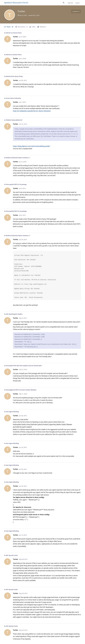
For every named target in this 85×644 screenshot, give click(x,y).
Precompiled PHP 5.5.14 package (16, 184)
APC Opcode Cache (12, 555)
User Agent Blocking (12, 412)
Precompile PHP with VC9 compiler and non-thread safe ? (24, 366)
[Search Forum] (64, 3)
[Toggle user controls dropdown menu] (76, 11)
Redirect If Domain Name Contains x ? (18, 158)
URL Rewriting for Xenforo (14, 314)
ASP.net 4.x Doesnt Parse (14, 33)
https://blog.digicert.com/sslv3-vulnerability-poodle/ (32, 146)
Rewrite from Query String (14, 76)
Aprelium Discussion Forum (16, 3)
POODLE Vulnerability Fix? (14, 120)
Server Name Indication (13, 98)
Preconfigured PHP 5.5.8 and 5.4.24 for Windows (21, 390)
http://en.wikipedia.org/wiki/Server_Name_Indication (32, 111)
